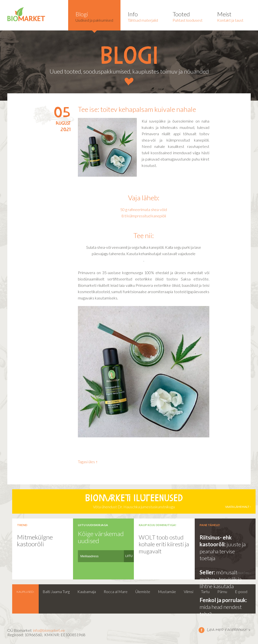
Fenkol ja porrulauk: (223, 600)
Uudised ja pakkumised (94, 16)
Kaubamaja (87, 591)
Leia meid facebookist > (202, 630)
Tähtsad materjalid (143, 16)
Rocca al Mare (116, 591)
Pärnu (222, 591)
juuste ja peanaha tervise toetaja (223, 551)
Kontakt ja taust (230, 16)
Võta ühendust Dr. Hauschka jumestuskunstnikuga (134, 501)
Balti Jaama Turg (56, 591)
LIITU (129, 556)
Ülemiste (143, 591)
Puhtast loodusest (188, 16)
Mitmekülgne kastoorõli (35, 541)
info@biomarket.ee (49, 630)
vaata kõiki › (241, 573)
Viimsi (189, 591)
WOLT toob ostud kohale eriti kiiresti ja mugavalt (164, 544)
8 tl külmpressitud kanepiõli (144, 216)
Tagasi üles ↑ (88, 462)
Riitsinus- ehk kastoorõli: (216, 541)
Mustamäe (167, 591)
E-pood (241, 591)
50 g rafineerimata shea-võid (144, 209)
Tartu (205, 591)
